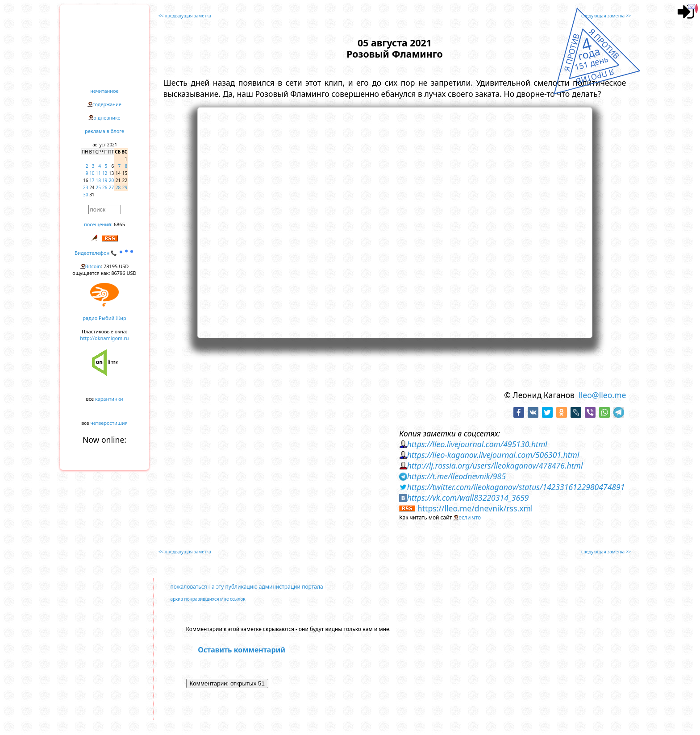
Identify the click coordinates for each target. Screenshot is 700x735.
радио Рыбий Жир (104, 318)
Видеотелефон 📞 (104, 253)
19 (105, 180)
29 (125, 187)
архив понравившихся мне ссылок (208, 599)
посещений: (98, 224)
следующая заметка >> (606, 16)
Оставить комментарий (242, 650)
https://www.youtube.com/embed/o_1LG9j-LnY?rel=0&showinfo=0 (395, 221)
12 (105, 173)
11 (98, 173)
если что (470, 517)
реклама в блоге (104, 131)
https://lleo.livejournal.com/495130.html (477, 444)
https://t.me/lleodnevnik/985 (456, 476)
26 (105, 187)
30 (85, 195)
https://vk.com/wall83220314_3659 (468, 498)
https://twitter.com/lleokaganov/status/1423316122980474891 (516, 487)
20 (111, 180)
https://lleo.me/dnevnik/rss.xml (475, 508)
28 (118, 187)
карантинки (109, 399)
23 (85, 187)
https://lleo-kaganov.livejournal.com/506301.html (493, 455)
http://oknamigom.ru (104, 338)
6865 (119, 224)
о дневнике (107, 118)
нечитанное (104, 91)
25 (98, 187)
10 (92, 173)
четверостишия (109, 423)
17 (92, 180)
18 (98, 180)
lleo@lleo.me (602, 395)
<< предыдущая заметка (185, 16)
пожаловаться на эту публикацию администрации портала (247, 587)
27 (111, 187)
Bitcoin (93, 266)
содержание (107, 104)
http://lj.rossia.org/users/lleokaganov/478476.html (495, 465)
